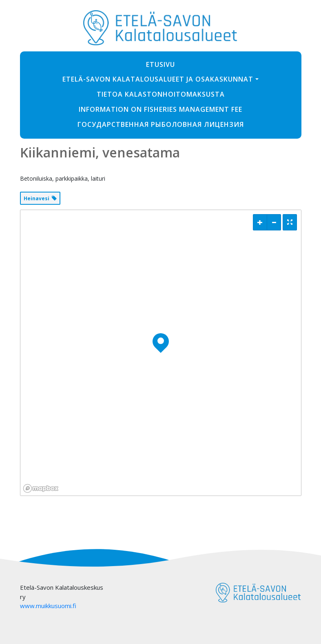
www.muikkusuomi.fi (48, 606)
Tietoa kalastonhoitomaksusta (161, 94)
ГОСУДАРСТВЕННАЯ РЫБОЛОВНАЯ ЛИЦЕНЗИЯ (161, 124)
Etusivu (160, 64)
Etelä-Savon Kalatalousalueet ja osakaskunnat (158, 79)
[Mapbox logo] (41, 488)
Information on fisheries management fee (160, 109)
